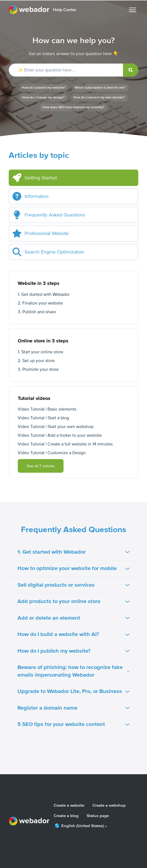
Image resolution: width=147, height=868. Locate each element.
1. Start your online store (40, 352)
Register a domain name (73, 708)
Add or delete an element (73, 618)
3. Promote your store (38, 369)
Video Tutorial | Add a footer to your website (60, 435)
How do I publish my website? (44, 88)
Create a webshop (109, 805)
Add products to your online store (73, 601)
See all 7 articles (41, 466)
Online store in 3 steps (43, 341)
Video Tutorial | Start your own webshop (56, 427)
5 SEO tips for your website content (73, 724)
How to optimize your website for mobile (73, 568)
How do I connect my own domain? (99, 97)
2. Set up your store (36, 361)
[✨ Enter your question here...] (73, 70)
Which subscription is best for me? (100, 88)
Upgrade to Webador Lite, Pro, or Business (73, 691)
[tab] (73, 178)
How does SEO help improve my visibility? (73, 107)
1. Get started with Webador (44, 294)
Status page (98, 816)
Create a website (69, 805)
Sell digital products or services (73, 585)
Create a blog (66, 816)
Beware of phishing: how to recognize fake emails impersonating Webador (73, 671)
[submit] (131, 70)
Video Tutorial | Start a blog (43, 418)
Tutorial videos (34, 398)
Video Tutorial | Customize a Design (52, 453)
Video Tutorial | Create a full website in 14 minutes (65, 444)
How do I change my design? (43, 97)
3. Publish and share (37, 312)
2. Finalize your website (40, 303)
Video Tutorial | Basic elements (47, 409)
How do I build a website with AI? (73, 634)
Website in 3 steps (39, 283)
